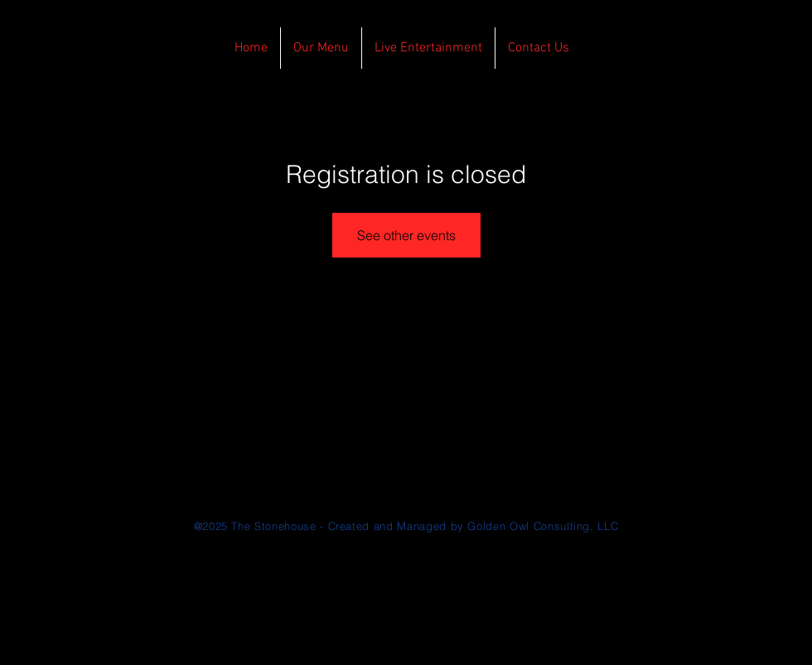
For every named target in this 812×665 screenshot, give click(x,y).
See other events (406, 235)
